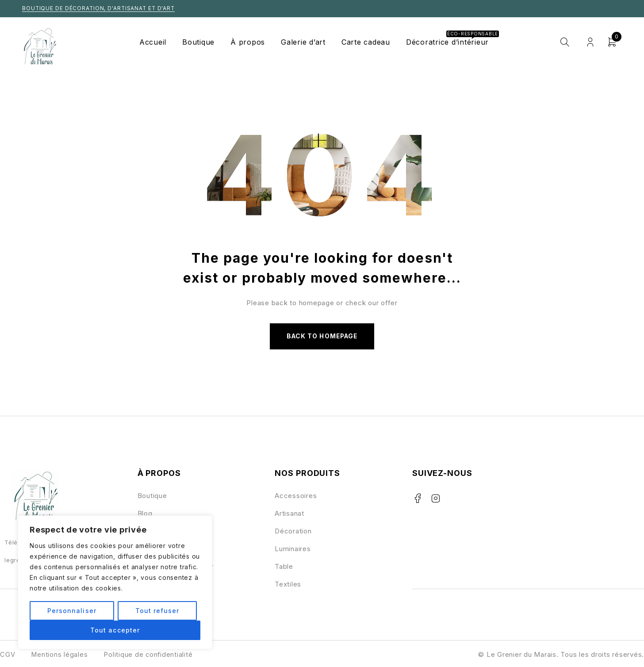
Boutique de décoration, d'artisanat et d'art (100, 8)
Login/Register (590, 42)
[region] (115, 583)
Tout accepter (115, 630)
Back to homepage (322, 336)
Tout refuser (157, 611)
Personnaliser (72, 611)
